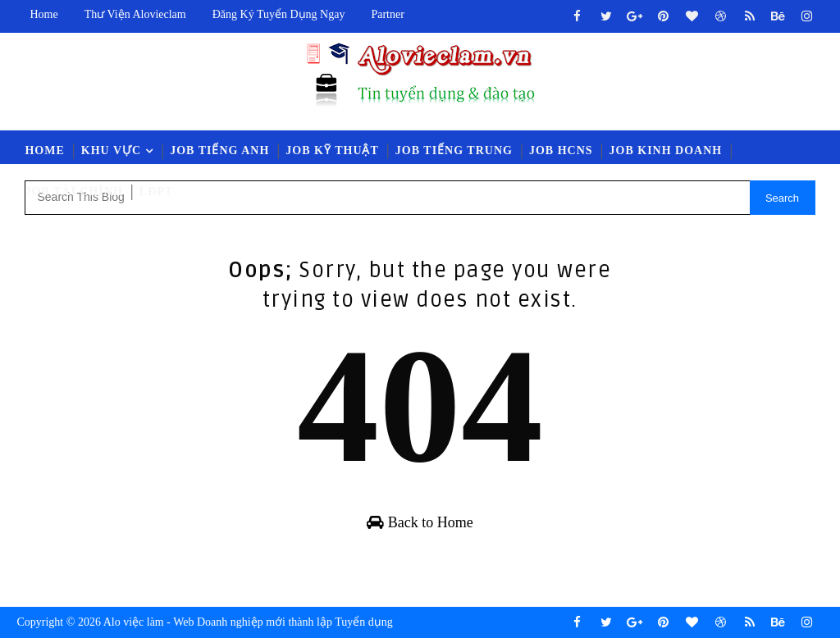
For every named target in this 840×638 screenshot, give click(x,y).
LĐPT (156, 191)
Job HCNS (561, 150)
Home (43, 14)
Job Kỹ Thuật (332, 150)
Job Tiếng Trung (454, 150)
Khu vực (111, 150)
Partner (387, 14)
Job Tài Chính (73, 191)
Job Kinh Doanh (666, 150)
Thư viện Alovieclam (135, 14)
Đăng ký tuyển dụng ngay (279, 14)
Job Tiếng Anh (219, 150)
